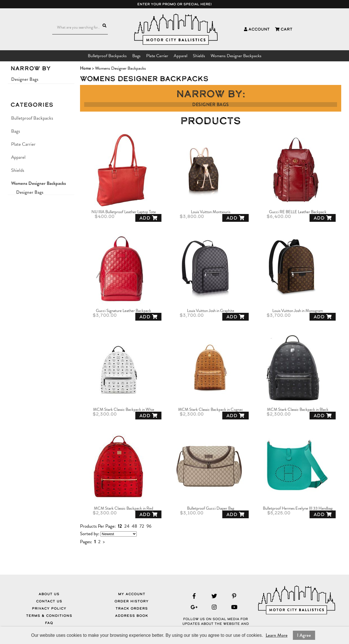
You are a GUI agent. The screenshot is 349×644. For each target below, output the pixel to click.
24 (127, 526)
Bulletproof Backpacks (107, 56)
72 (142, 526)
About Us (49, 594)
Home (85, 68)
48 (134, 526)
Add (148, 218)
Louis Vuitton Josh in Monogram (298, 311)
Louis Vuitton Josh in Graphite (211, 311)
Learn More (277, 635)
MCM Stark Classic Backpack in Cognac (211, 410)
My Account (132, 594)
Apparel (180, 56)
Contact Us (49, 601)
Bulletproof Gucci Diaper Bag (211, 508)
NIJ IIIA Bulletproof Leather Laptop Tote (124, 212)
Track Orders (132, 608)
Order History (132, 601)
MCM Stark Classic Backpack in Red (124, 508)
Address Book (132, 616)
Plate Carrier (157, 56)
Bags (136, 56)
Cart (284, 29)
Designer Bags (25, 79)
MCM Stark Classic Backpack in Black (298, 410)
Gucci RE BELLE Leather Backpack (298, 212)
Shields (199, 56)
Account (257, 29)
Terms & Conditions (49, 616)
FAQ (49, 623)
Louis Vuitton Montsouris (211, 212)
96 (149, 526)
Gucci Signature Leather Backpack (124, 311)
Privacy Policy (49, 608)
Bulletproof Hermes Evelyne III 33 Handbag (298, 508)
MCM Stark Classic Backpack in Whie (124, 410)
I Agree (304, 635)
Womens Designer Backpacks (236, 56)
